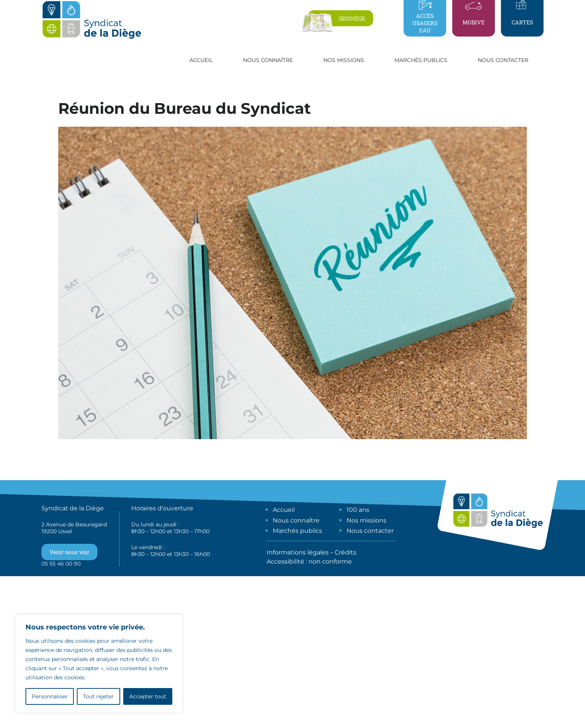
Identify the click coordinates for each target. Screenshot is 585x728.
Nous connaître (296, 520)
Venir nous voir (69, 552)
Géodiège (352, 18)
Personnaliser (50, 696)
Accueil (201, 60)
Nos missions (366, 520)
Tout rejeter (98, 696)
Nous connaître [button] (268, 60)
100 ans (358, 510)
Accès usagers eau (425, 23)
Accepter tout (148, 696)
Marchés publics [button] (421, 60)
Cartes (522, 22)
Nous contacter (503, 60)
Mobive (474, 22)
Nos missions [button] (344, 60)
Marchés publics (297, 531)
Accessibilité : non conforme (309, 562)
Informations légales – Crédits (312, 552)
